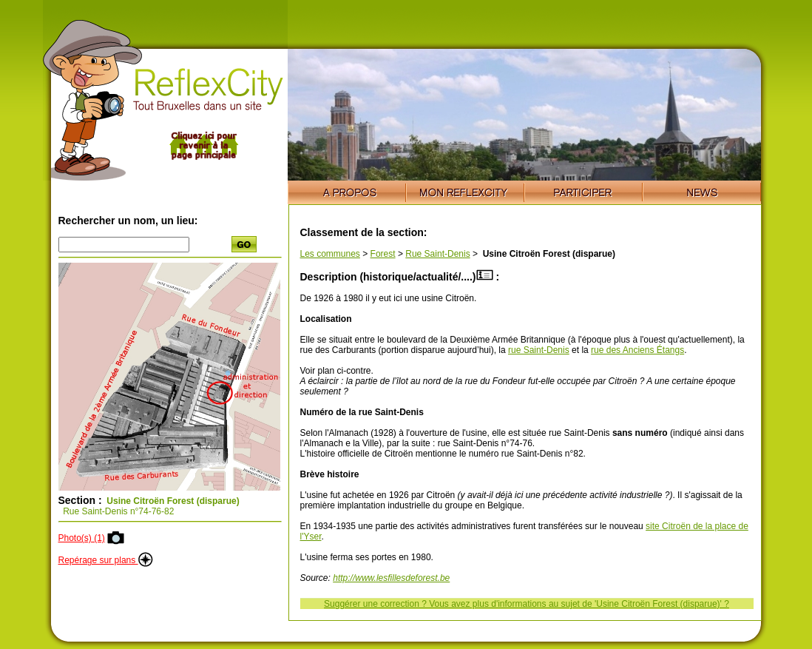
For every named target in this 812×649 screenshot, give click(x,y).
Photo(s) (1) (82, 538)
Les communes (330, 254)
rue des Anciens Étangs (637, 350)
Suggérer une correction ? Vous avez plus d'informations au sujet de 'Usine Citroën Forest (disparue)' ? (527, 604)
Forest (383, 254)
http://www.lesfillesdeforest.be (391, 578)
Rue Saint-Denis (437, 254)
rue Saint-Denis (539, 350)
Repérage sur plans (106, 560)
